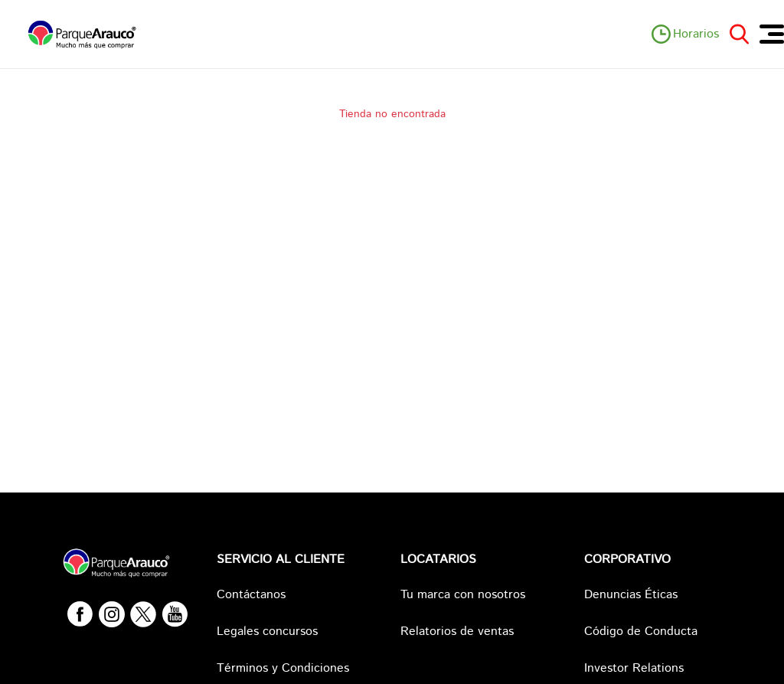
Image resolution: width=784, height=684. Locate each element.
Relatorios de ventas (457, 632)
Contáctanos (251, 595)
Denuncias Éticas (631, 595)
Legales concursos (267, 632)
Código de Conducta (641, 632)
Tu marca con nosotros (463, 595)
